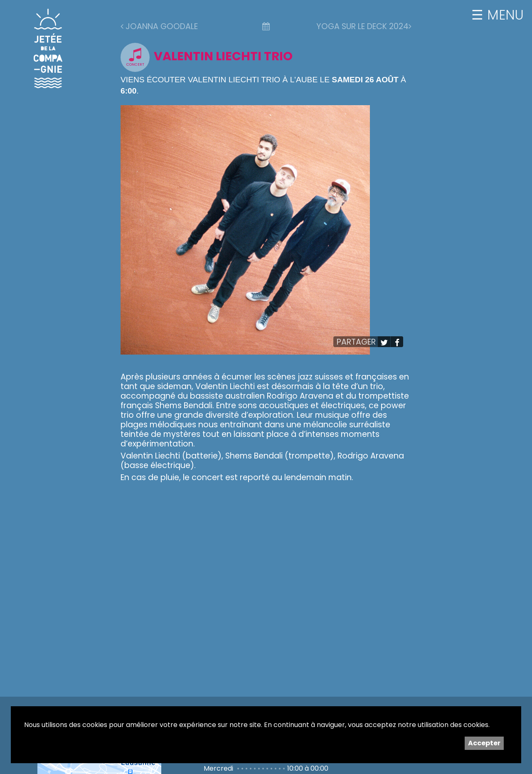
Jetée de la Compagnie (48, 48)
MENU (504, 15)
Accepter (484, 743)
